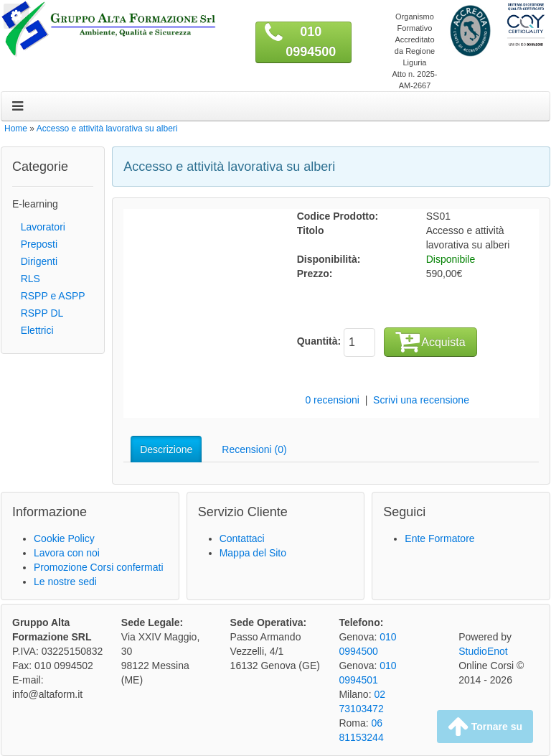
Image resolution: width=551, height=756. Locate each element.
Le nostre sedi (65, 582)
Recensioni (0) (254, 449)
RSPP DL (38, 313)
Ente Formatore (439, 538)
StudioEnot (483, 651)
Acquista (430, 341)
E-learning (35, 204)
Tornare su (485, 727)
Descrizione (166, 449)
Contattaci (242, 538)
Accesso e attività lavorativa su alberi (107, 129)
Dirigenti (35, 261)
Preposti (35, 244)
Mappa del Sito (253, 553)
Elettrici (33, 330)
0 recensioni (332, 400)
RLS (26, 279)
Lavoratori (39, 227)
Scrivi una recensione (421, 400)
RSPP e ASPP (49, 296)
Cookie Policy (64, 538)
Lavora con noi (67, 553)
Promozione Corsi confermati (99, 567)
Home (16, 129)
